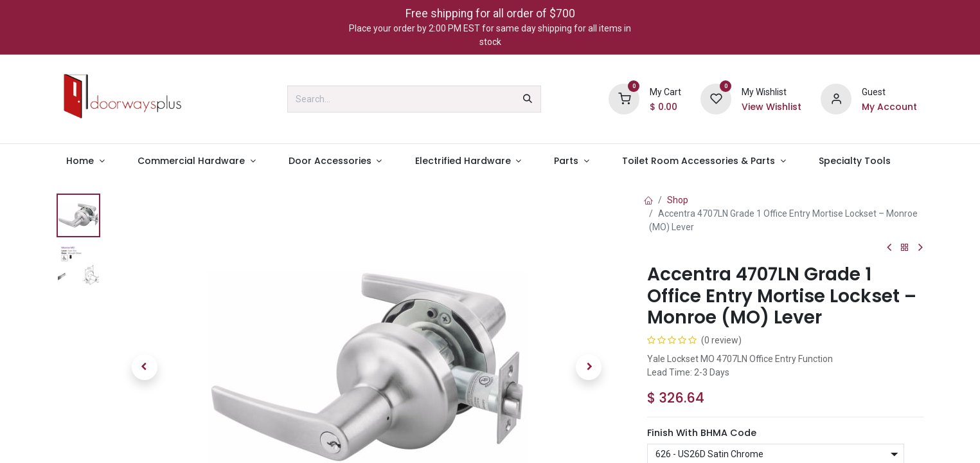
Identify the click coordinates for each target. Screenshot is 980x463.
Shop (678, 200)
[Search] (528, 99)
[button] (145, 367)
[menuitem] (86, 161)
